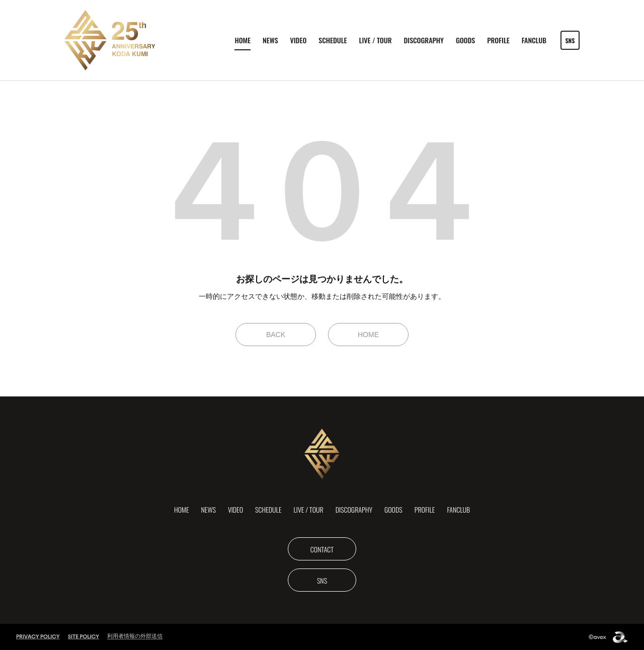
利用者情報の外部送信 (135, 636)
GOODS (465, 40)
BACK (276, 335)
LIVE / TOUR (376, 40)
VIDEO (299, 40)
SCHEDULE (333, 40)
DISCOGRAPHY (424, 40)
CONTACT (322, 549)
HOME (243, 40)
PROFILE (498, 40)
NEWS (270, 40)
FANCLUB (534, 40)
